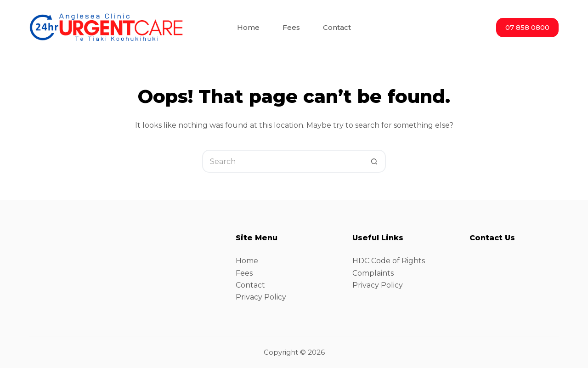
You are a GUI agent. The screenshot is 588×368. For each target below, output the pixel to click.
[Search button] (374, 161)
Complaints (373, 273)
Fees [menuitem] (291, 27)
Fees (244, 273)
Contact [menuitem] (337, 27)
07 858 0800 (527, 27)
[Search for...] (283, 161)
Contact (250, 285)
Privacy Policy (261, 297)
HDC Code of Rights (389, 261)
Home (247, 261)
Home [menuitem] (248, 27)
